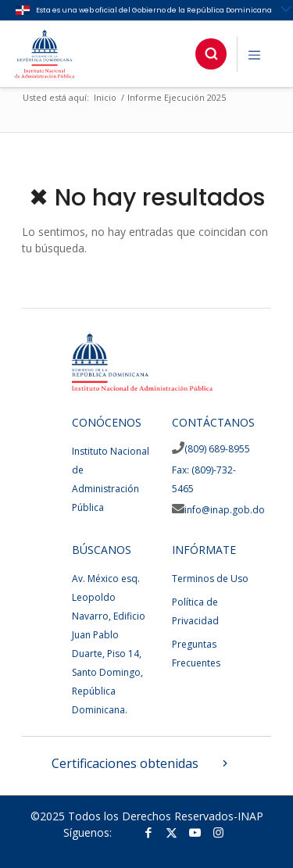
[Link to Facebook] (148, 832)
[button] (211, 54)
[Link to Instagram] (219, 832)
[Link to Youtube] (195, 832)
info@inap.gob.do (225, 510)
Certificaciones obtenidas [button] (141, 763)
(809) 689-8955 (217, 449)
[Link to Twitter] (172, 832)
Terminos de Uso (210, 579)
